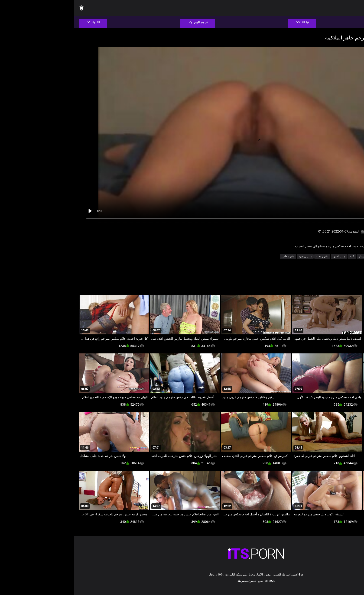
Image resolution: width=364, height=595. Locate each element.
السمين (337, 256)
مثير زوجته (248, 256)
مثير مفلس (214, 256)
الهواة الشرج (321, 256)
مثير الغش (265, 256)
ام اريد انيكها (302, 256)
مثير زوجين (231, 256)
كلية (278, 256)
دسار (287, 256)
